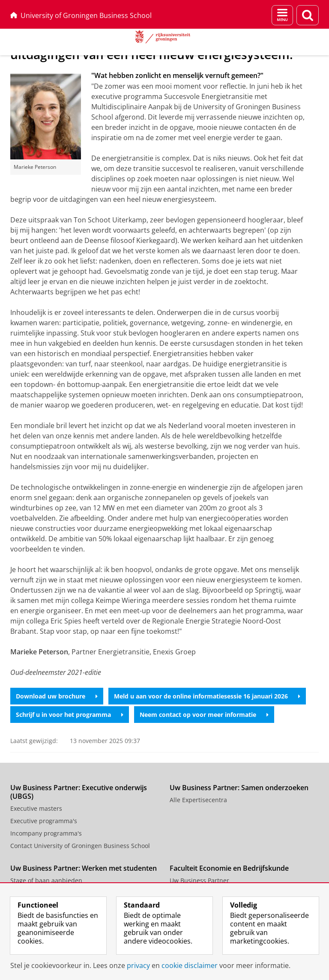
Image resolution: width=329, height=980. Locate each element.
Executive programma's (44, 821)
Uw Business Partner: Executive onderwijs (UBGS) (79, 792)
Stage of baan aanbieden (46, 880)
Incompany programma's (46, 833)
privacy (138, 965)
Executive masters (36, 808)
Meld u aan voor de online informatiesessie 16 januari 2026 (207, 696)
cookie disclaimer (190, 965)
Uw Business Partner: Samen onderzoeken (239, 788)
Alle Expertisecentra (198, 800)
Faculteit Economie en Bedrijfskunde (229, 868)
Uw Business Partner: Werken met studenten (84, 868)
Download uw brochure (57, 696)
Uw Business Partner (199, 880)
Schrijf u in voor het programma (70, 715)
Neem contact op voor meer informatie (204, 715)
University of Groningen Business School (81, 15)
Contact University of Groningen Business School (80, 846)
